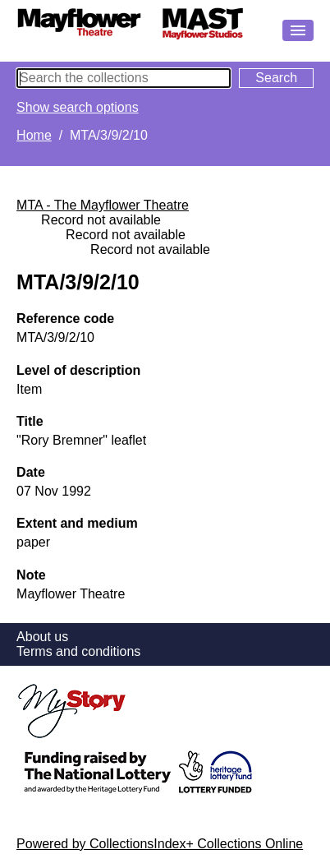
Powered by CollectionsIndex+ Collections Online (160, 844)
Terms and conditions (78, 651)
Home (34, 135)
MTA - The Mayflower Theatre (103, 205)
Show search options (78, 107)
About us (42, 637)
